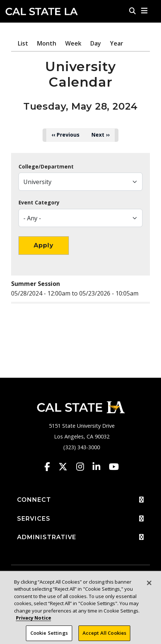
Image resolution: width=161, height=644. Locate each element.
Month (47, 43)
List (23, 43)
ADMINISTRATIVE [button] (80, 537)
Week (73, 43)
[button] (145, 11)
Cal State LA (42, 11)
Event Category (39, 203)
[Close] (149, 587)
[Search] (133, 11)
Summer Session (36, 284)
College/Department (46, 167)
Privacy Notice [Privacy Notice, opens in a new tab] (33, 622)
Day (96, 43)
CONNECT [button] (80, 500)
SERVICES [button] (80, 519)
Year (117, 43)
